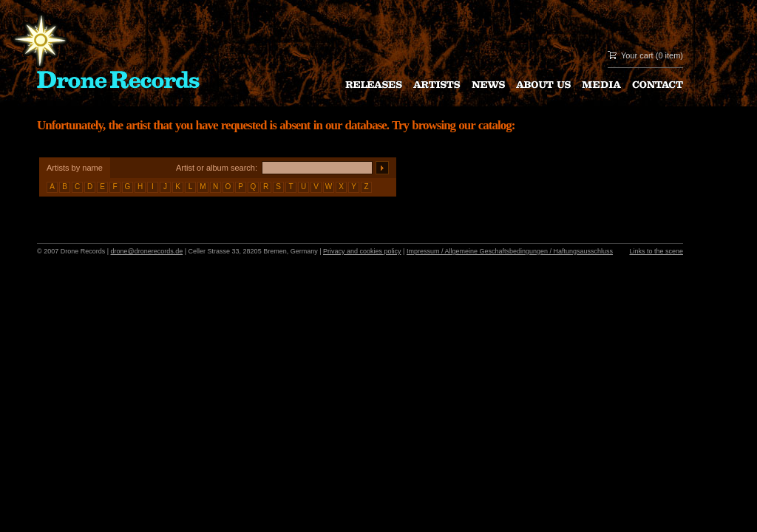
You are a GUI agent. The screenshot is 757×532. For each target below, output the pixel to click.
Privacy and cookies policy (362, 251)
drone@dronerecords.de (147, 251)
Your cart (637, 55)
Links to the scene (656, 251)
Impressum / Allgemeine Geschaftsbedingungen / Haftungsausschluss (510, 251)
